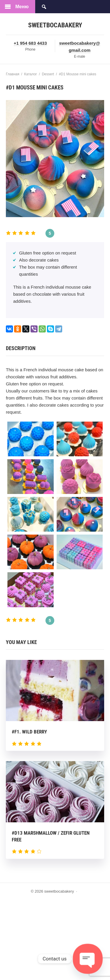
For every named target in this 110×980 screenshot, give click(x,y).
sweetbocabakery (55, 25)
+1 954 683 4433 (30, 43)
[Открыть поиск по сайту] (44, 6)
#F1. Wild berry (29, 732)
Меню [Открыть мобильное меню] (22, 7)
